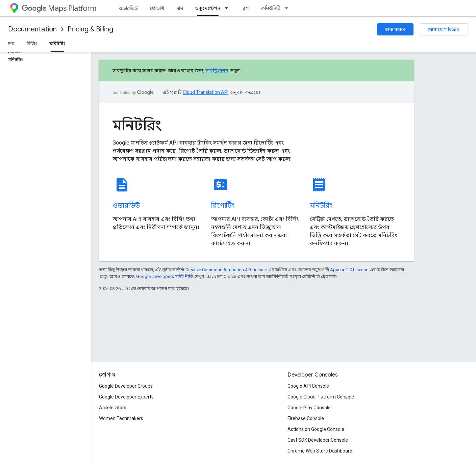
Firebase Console (306, 418)
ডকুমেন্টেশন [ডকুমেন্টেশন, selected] (208, 8)
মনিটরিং (137, 125)
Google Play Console (309, 408)
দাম (180, 8)
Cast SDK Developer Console (318, 440)
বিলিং (32, 44)
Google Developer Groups (126, 386)
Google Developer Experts (126, 397)
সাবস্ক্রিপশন (217, 71)
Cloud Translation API (206, 92)
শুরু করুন (395, 29)
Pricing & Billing (90, 29)
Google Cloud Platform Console (321, 397)
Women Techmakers (121, 418)
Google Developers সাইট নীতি (165, 276)
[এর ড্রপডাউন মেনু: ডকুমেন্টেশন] (228, 8)
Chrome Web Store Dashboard (320, 451)
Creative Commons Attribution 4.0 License (226, 270)
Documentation (32, 29)
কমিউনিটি (271, 8)
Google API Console (308, 386)
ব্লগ (246, 8)
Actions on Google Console (316, 429)
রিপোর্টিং (223, 205)
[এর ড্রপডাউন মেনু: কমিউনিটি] (289, 8)
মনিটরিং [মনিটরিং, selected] (57, 44)
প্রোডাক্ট (157, 8)
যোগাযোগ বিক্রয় (443, 29)
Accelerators (113, 408)
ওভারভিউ (128, 8)
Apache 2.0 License (349, 270)
